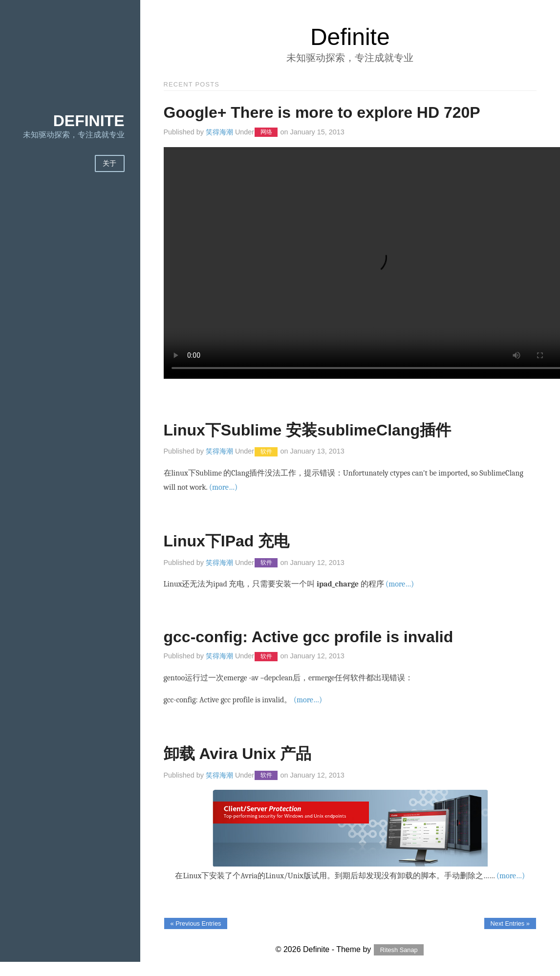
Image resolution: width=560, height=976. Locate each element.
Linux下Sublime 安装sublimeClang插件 (308, 430)
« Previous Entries (196, 923)
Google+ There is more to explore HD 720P (322, 112)
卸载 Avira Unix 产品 (238, 754)
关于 (110, 163)
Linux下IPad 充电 (227, 541)
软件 (266, 452)
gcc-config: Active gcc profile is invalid (309, 637)
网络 (266, 132)
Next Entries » (510, 923)
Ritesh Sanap (399, 950)
